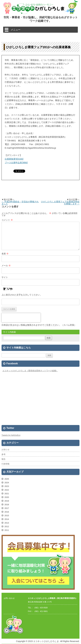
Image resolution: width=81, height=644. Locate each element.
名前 (5, 254)
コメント (7, 220)
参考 (4, 454)
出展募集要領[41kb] (14, 159)
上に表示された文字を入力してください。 (22, 295)
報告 (4, 459)
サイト (5, 277)
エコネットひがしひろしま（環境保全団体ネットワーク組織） (30, 371)
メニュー (16, 30)
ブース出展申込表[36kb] (16, 163)
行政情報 (5, 464)
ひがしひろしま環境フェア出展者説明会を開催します (60, 203)
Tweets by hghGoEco (11, 435)
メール (6, 265)
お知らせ (5, 449)
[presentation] (21, 318)
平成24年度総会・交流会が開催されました (20, 203)
